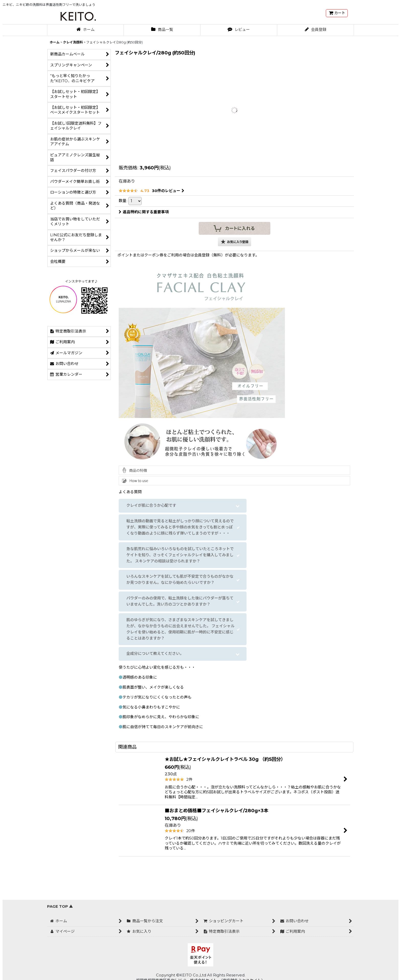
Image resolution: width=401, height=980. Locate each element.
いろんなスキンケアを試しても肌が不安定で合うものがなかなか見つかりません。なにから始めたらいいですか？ (180, 580)
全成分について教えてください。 (155, 654)
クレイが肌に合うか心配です (151, 505)
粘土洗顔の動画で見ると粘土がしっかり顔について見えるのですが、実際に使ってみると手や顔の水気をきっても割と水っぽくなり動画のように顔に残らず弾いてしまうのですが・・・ (180, 527)
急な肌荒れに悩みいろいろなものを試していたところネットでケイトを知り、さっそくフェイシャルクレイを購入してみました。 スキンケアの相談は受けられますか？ (180, 555)
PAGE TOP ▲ (60, 906)
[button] (235, 242)
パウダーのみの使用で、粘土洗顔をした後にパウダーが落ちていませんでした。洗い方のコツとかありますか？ (180, 601)
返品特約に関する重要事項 (144, 212)
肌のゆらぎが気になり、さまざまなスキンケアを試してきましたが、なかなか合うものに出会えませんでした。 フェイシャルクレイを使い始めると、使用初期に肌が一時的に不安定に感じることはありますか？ (180, 629)
